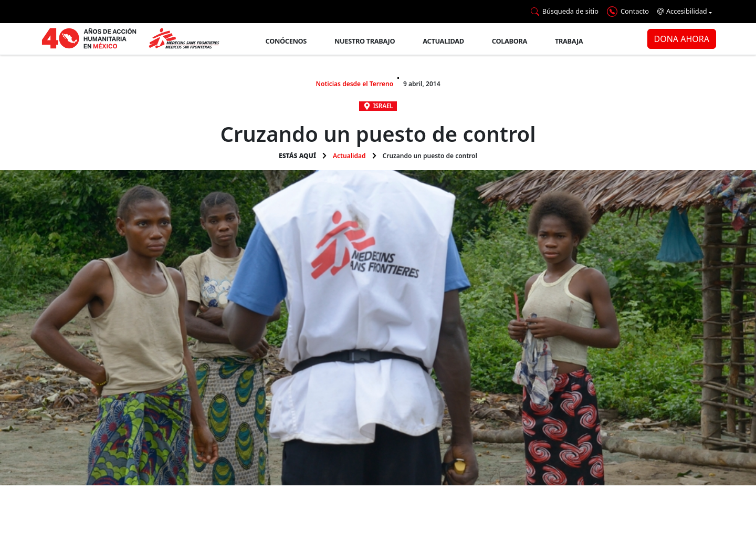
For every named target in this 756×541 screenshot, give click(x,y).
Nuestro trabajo (365, 41)
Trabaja (569, 41)
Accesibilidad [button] (682, 11)
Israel (383, 106)
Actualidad (443, 41)
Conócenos (286, 41)
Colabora (510, 41)
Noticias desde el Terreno (354, 84)
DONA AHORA (682, 39)
